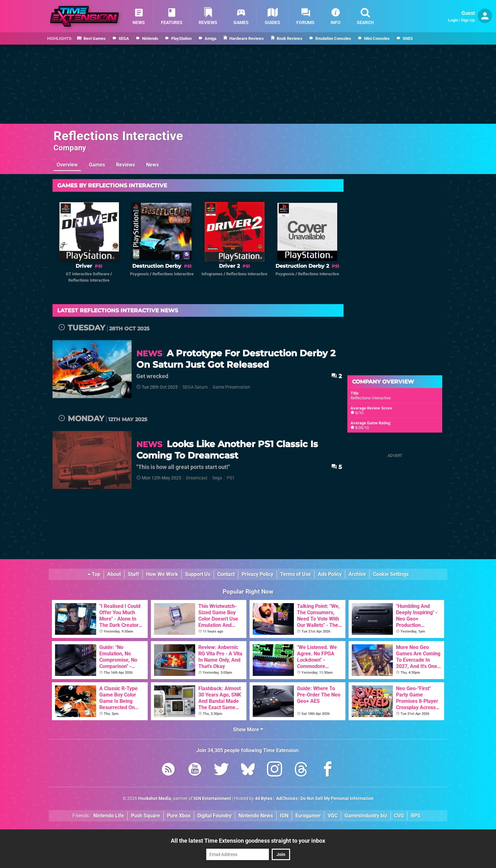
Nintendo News (256, 816)
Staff (133, 574)
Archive (357, 574)
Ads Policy (330, 574)
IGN (284, 816)
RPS (416, 816)
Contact (226, 574)
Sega (217, 478)
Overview (67, 165)
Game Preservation (231, 387)
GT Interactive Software (88, 274)
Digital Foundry (214, 816)
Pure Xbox (179, 816)
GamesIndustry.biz (366, 816)
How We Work (162, 574)
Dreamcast (197, 478)
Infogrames (212, 274)
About (114, 574)
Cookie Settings (391, 574)
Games (97, 165)
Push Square (146, 816)
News (152, 165)
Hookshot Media (155, 799)
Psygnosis (139, 274)
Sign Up (468, 20)
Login (453, 20)
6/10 (359, 413)
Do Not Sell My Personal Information (337, 799)
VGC (333, 816)
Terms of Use (296, 574)
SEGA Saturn (195, 387)
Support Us (198, 574)
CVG (399, 816)
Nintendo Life (109, 816)
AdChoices (286, 799)
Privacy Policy (257, 574)
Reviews (126, 165)
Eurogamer (308, 816)
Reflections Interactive (118, 136)
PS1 (231, 478)
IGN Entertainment (212, 799)
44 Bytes (264, 799)
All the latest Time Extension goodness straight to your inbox (248, 841)
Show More (248, 730)
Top (94, 574)
